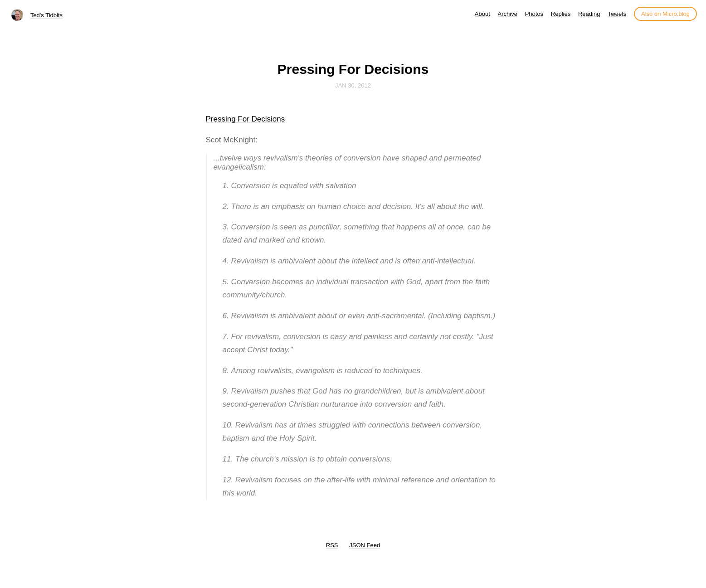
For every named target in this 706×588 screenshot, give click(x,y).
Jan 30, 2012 (353, 85)
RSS (332, 545)
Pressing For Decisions (246, 119)
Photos (534, 14)
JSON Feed (365, 545)
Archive (508, 14)
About (482, 14)
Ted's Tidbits (46, 15)
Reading (589, 14)
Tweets (617, 14)
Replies (561, 14)
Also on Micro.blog (665, 14)
